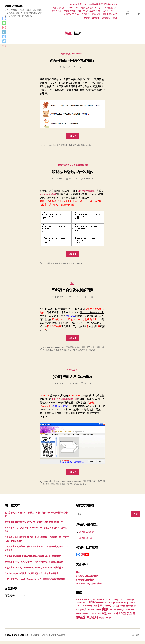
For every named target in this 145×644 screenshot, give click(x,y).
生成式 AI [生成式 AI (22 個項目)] (93, 616)
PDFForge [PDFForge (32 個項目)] (110, 605)
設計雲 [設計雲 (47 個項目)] (131, 616)
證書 (100, 352)
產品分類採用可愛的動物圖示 (73, 61)
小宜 (68, 68)
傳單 (53, 265)
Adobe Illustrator (55, 484)
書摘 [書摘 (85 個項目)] (105, 612)
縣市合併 (90, 352)
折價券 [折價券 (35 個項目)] (83, 612)
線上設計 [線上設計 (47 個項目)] (121, 616)
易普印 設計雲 (87, 540)
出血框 (99, 484)
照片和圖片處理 (110, 14)
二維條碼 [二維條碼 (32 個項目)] (107, 608)
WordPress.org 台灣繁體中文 (92, 586)
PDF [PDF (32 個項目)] (85, 605)
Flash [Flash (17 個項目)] (111, 602)
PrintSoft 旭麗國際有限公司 (67, 402)
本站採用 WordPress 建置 (57, 638)
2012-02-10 (73, 180)
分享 (4, 46)
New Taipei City (49, 349)
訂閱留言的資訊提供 (86, 582)
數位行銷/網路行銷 (92, 11)
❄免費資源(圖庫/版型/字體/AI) (101, 4)
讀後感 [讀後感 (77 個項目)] (81, 620)
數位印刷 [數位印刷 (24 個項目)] (91, 612)
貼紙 (76, 265)
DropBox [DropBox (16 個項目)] (106, 602)
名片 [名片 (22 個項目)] (77, 612)
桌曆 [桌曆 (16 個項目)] (115, 612)
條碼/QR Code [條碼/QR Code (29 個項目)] (123, 612)
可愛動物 (66, 146)
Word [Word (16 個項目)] (82, 608)
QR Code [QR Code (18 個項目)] (132, 606)
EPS (81, 484)
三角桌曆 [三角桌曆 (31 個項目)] (97, 608)
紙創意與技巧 (109, 11)
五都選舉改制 (72, 349)
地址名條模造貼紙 (54, 195)
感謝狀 (72, 352)
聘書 (96, 352)
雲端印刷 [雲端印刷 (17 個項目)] (102, 620)
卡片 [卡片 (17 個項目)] (135, 608)
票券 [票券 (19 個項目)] (99, 616)
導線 (62, 486)
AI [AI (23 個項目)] (94, 602)
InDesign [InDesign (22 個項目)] (131, 602)
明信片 (71, 265)
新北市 (78, 352)
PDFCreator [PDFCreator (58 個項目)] (96, 605)
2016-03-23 (81, 68)
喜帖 (57, 265)
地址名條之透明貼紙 (70, 202)
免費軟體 (92, 484)
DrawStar (75, 484)
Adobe (45, 484)
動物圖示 (58, 146)
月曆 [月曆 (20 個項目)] (111, 612)
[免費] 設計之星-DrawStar (72, 379)
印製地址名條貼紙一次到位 (72, 173)
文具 (72, 146)
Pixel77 (46, 146)
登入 (78, 574)
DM (44, 265)
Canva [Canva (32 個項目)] (99, 602)
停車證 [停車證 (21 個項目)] (123, 608)
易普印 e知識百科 (15, 6)
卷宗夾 (52, 486)
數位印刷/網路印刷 (72, 11)
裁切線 (82, 486)
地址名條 (64, 265)
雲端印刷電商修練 (91, 18)
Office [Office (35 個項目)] (79, 605)
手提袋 (67, 486)
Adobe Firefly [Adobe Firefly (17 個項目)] (88, 602)
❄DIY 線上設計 (77, 4)
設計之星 (89, 486)
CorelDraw (66, 484)
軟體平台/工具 (70, 14)
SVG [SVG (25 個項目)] (78, 608)
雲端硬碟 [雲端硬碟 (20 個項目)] (108, 620)
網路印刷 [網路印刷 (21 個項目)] (111, 616)
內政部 (61, 352)
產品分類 (78, 146)
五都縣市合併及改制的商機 (72, 292)
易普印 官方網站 (88, 535)
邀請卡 (82, 265)
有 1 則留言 (89, 386)
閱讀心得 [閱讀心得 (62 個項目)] (92, 620)
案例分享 (96, 14)
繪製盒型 (74, 486)
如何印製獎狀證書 (87, 192)
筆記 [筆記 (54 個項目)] (104, 616)
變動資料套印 (88, 146)
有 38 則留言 (89, 180)
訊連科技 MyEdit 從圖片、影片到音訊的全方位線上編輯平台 (36, 590)
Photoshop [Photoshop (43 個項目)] (122, 605)
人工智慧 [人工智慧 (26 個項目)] (115, 608)
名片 (66, 352)
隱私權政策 (37, 638)
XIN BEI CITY (61, 349)
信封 (51, 146)
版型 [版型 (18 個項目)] (132, 612)
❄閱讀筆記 (110, 8)
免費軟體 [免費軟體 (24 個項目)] (130, 608)
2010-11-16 (73, 386)
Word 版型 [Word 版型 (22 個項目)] (89, 608)
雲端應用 (106, 18)
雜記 (115, 18)
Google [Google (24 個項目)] (117, 602)
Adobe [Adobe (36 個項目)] (79, 602)
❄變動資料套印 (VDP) (90, 8)
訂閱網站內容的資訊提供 (89, 578)
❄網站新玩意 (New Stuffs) (64, 8)
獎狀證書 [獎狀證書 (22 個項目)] (86, 616)
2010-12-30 (73, 299)
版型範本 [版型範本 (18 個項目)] (79, 616)
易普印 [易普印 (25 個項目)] (98, 612)
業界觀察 (85, 14)
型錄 (57, 486)
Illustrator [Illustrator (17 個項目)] (123, 602)
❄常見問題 (57, 11)
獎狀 (83, 352)
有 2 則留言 (89, 299)
